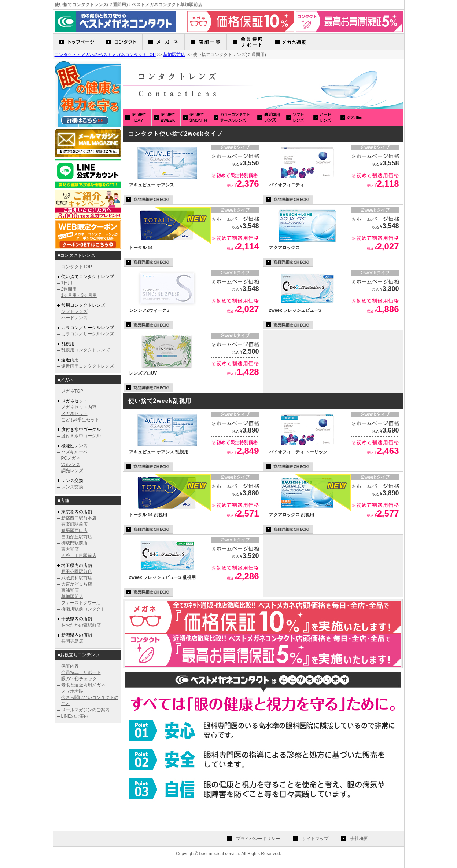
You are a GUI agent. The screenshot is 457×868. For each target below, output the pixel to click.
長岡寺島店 (72, 641)
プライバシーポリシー (258, 839)
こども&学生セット (80, 420)
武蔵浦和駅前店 (77, 578)
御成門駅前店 (74, 543)
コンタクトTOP (77, 267)
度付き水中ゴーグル (81, 436)
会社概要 (359, 839)
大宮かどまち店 (77, 584)
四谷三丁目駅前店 (79, 555)
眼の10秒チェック (79, 679)
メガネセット (74, 413)
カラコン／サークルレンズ (88, 334)
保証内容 (70, 666)
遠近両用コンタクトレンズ (88, 366)
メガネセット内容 (79, 407)
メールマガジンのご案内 (85, 710)
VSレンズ (71, 464)
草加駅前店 (174, 55)
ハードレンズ (74, 318)
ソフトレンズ (74, 311)
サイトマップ (315, 839)
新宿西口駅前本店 (79, 518)
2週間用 (69, 289)
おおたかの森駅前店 (81, 625)
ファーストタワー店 (81, 603)
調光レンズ (72, 471)
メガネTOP (72, 391)
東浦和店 (70, 590)
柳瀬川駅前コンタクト (83, 609)
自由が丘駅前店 (77, 537)
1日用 (67, 283)
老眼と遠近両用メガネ (83, 685)
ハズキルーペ (74, 452)
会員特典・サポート (81, 672)
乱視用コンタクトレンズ (85, 350)
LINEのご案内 (75, 716)
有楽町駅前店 (74, 524)
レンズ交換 (72, 487)
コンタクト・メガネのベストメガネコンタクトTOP (105, 55)
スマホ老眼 (72, 691)
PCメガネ (71, 458)
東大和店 (70, 549)
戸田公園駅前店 (77, 572)
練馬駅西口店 (74, 530)
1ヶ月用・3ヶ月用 (79, 295)
